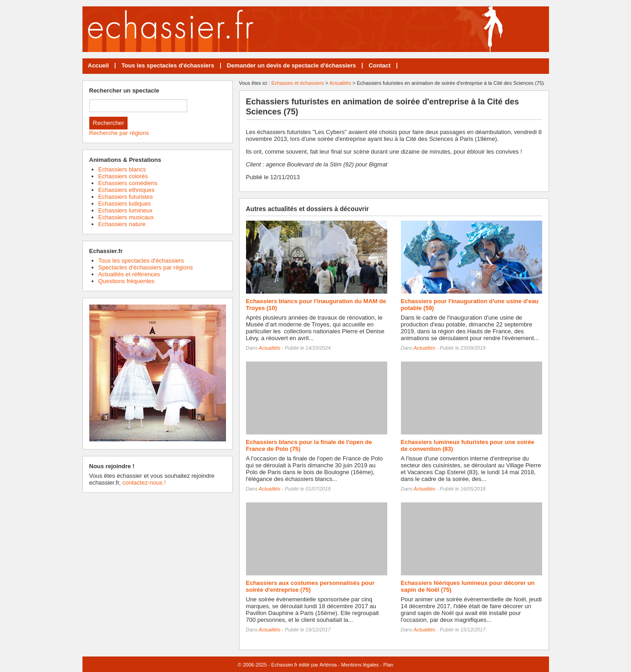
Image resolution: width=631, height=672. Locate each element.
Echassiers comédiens (128, 183)
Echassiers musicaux (126, 217)
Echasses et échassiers (298, 83)
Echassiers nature (122, 224)
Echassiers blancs (122, 169)
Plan (388, 665)
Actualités (340, 83)
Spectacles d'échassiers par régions (146, 267)
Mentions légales (360, 665)
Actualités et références (129, 274)
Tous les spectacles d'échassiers (168, 65)
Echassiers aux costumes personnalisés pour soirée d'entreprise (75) (310, 586)
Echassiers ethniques (127, 190)
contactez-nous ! (144, 483)
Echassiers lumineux (126, 210)
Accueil (98, 65)
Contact (380, 65)
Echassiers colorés (123, 176)
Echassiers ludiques (125, 204)
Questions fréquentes (127, 281)
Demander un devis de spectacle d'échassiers (291, 65)
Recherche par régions (119, 133)
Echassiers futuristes (126, 197)
